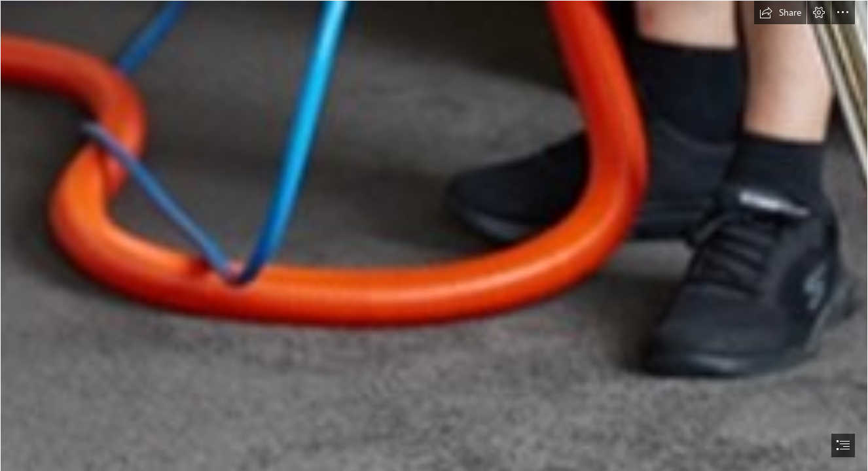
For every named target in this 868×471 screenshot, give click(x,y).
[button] (780, 12)
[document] (434, 235)
